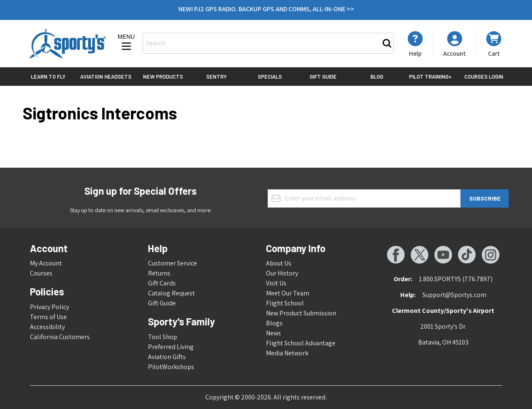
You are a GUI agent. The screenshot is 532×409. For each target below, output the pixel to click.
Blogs (274, 323)
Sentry (217, 77)
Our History (282, 273)
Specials (270, 77)
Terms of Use (48, 317)
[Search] (387, 43)
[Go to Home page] (68, 43)
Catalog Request (171, 293)
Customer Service (172, 263)
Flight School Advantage (301, 343)
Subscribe (485, 198)
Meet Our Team (288, 293)
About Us (279, 263)
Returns (159, 273)
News (273, 333)
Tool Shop (163, 337)
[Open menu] (126, 43)
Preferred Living (171, 347)
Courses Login (484, 77)
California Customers (60, 337)
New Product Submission (301, 313)
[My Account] (415, 44)
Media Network (287, 353)
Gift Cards (162, 283)
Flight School (285, 303)
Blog (377, 77)
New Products (163, 77)
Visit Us (276, 283)
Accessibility (47, 327)
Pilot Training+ (430, 77)
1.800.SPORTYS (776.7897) (456, 279)
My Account (46, 263)
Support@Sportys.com (454, 295)
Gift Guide (323, 77)
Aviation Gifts (167, 357)
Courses (41, 273)
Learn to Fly (48, 77)
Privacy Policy (49, 307)
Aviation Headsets (106, 77)
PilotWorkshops (171, 367)
